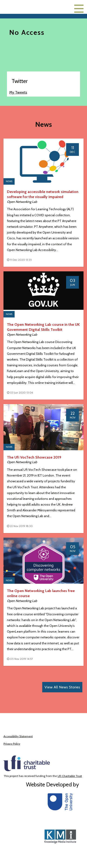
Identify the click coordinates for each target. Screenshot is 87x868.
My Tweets (18, 92)
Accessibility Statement (18, 736)
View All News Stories (62, 687)
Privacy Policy (12, 744)
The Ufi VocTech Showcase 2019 (34, 457)
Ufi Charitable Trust (70, 776)
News (9, 181)
